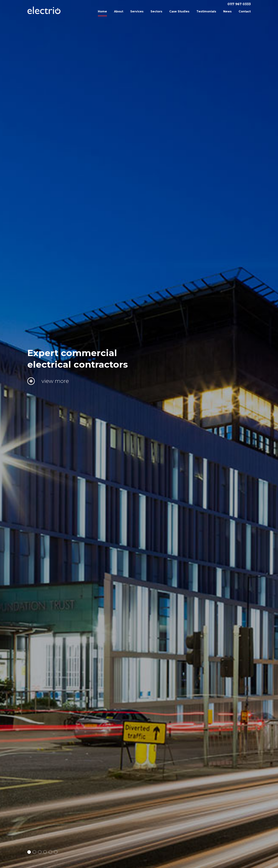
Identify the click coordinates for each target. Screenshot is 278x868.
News (227, 11)
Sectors (156, 11)
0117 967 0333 (239, 4)
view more (55, 381)
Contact (245, 11)
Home (102, 11)
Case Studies (179, 11)
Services (137, 11)
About (119, 11)
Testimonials (206, 11)
